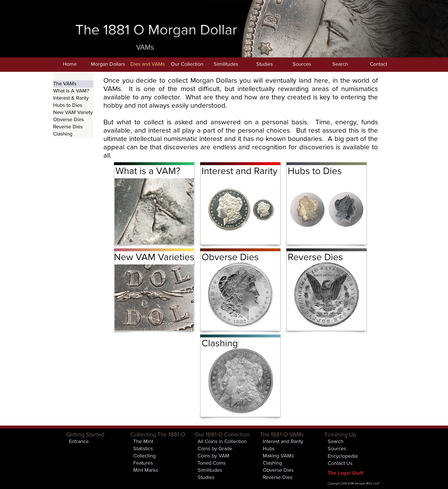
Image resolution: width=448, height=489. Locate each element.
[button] (108, 65)
